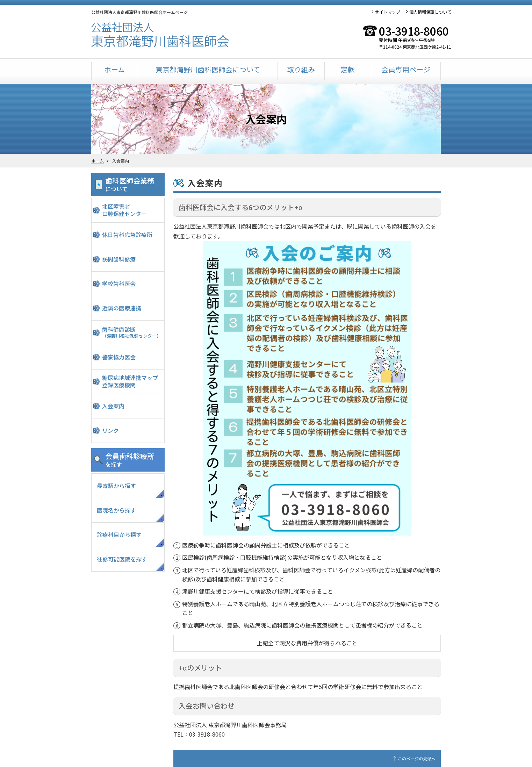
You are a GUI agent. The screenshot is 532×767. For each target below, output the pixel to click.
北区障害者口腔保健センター (124, 210)
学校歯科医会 (119, 284)
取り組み (301, 69)
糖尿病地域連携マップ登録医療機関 (130, 381)
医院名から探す (116, 510)
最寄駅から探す (116, 486)
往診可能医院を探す (122, 559)
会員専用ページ (406, 69)
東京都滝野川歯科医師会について (208, 69)
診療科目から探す (119, 535)
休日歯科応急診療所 (127, 235)
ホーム (114, 69)
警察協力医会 (119, 357)
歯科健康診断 (132, 332)
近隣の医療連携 (122, 308)
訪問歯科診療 (119, 259)
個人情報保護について (430, 12)
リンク (110, 430)
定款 (347, 69)
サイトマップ (388, 12)
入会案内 (113, 406)
